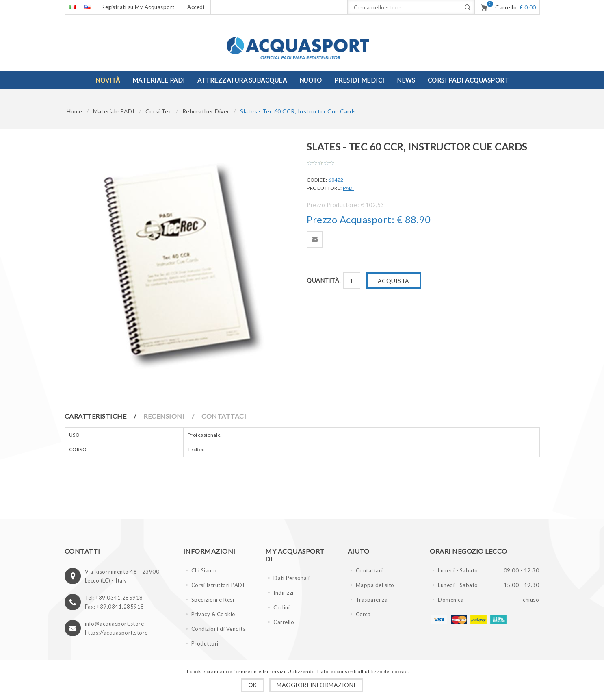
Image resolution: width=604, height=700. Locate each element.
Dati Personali (291, 578)
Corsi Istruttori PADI (218, 585)
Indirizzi (284, 593)
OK (252, 685)
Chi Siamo (204, 570)
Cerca (363, 614)
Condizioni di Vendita (219, 629)
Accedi (196, 7)
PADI (348, 188)
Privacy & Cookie (213, 614)
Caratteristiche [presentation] (96, 416)
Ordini (281, 607)
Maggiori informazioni (316, 685)
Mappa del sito (375, 585)
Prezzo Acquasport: (351, 219)
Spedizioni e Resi (213, 600)
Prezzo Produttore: (333, 205)
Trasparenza (372, 600)
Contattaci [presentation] (224, 416)
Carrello (284, 622)
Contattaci (369, 570)
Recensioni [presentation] (164, 416)
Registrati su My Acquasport (138, 7)
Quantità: (324, 280)
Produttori (205, 643)
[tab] (104, 416)
